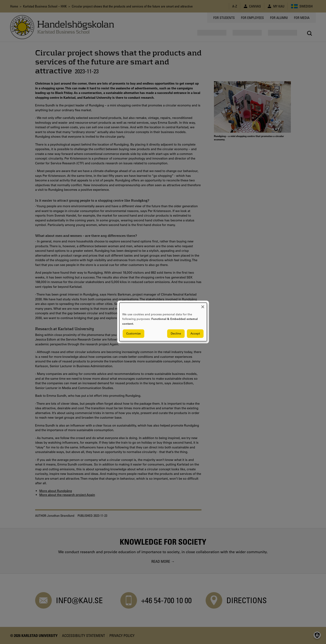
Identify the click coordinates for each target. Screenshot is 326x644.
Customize (133, 334)
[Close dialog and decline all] (203, 305)
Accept (195, 334)
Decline (176, 334)
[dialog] (163, 322)
